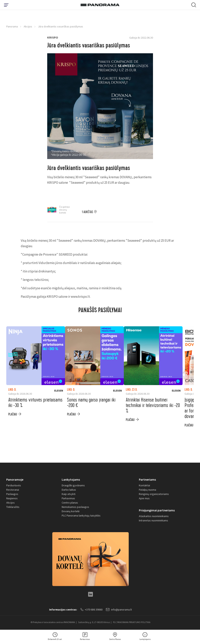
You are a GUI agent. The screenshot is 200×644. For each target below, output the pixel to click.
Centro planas (70, 503)
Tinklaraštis (13, 507)
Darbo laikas (69, 490)
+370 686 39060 (91, 610)
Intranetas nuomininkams (153, 520)
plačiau (13, 414)
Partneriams (147, 479)
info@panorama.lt (119, 610)
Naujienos (12, 498)
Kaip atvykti (69, 494)
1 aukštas (87, 212)
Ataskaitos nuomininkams (154, 516)
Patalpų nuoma (148, 490)
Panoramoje (15, 479)
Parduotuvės (14, 485)
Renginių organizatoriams (154, 494)
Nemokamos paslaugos (75, 507)
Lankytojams (71, 479)
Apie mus (144, 498)
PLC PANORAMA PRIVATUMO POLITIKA (132, 622)
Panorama (12, 26)
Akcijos (28, 26)
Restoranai (13, 490)
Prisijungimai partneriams (157, 510)
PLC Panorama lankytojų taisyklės (81, 516)
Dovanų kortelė (71, 511)
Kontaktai (144, 485)
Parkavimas (68, 498)
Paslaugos (12, 494)
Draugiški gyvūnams (73, 485)
